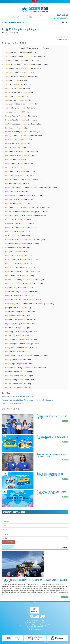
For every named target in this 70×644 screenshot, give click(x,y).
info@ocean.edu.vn (61, 18)
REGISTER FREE (8, 542)
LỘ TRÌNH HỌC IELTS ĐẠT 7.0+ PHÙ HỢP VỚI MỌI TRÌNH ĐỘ (52, 417)
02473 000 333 (40, 627)
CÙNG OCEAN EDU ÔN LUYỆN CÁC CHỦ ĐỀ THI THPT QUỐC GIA (52, 438)
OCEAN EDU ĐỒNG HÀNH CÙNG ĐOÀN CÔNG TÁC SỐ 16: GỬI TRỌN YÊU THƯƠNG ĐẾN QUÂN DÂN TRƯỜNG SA (34, 581)
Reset (18, 542)
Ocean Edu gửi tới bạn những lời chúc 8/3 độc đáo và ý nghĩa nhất (51, 493)
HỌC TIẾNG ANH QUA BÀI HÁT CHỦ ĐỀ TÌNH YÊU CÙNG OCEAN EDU (52, 456)
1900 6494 (62, 15)
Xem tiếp (65, 421)
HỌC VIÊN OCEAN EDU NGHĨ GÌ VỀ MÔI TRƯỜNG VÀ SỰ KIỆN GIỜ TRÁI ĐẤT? (50, 475)
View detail (65, 597)
